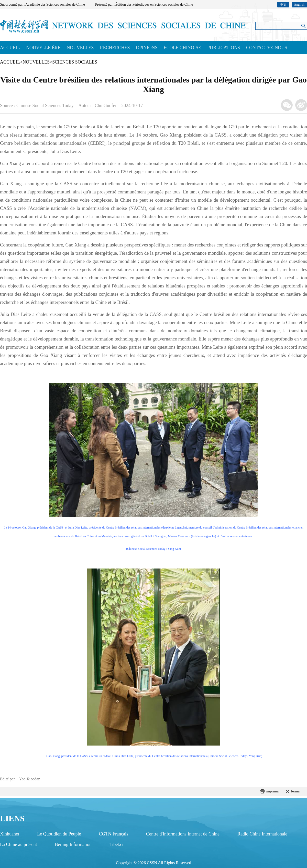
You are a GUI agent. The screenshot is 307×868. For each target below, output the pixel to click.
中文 (283, 4)
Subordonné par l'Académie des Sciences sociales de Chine (42, 4)
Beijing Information (73, 844)
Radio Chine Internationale (262, 834)
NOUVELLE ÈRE (43, 48)
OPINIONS (147, 48)
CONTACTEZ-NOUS (267, 48)
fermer (296, 791)
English (299, 4)
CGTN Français (113, 834)
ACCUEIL (10, 48)
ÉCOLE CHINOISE (183, 48)
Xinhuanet (10, 834)
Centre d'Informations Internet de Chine (183, 834)
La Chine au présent (18, 844)
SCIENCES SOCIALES (75, 62)
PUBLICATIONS (224, 48)
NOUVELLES (80, 48)
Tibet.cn (117, 844)
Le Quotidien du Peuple (59, 834)
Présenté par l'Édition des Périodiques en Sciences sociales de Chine (144, 4)
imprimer (273, 791)
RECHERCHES (115, 48)
